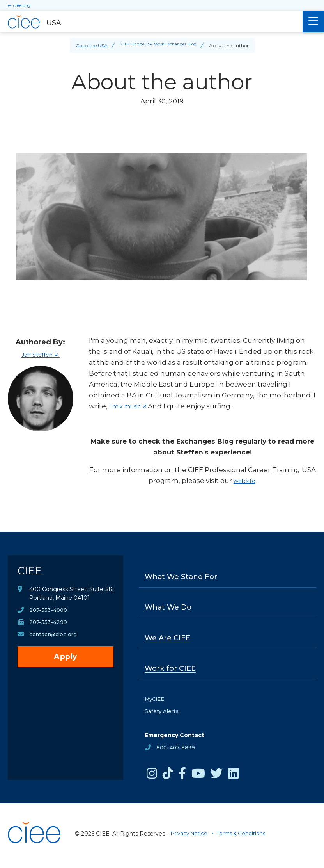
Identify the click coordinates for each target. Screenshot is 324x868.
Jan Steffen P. (40, 355)
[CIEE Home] (35, 858)
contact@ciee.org (54, 639)
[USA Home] (151, 22)
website (244, 481)
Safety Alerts (162, 715)
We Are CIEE (169, 640)
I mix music (128, 406)
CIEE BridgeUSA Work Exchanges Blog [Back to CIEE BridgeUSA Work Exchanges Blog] (158, 45)
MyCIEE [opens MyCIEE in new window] (156, 702)
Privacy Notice (191, 838)
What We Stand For (184, 577)
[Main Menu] (313, 22)
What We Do (170, 608)
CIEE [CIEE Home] (31, 573)
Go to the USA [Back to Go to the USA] (86, 45)
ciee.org (22, 5)
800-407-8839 (177, 752)
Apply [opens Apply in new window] (66, 662)
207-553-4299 (49, 627)
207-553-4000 (49, 614)
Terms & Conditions (246, 838)
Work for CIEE (172, 671)
